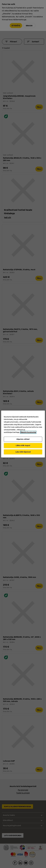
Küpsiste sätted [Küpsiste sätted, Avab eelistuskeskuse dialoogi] (23, 439)
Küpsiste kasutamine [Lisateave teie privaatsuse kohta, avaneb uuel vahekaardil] (28, 432)
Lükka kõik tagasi (23, 445)
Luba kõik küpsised (23, 452)
